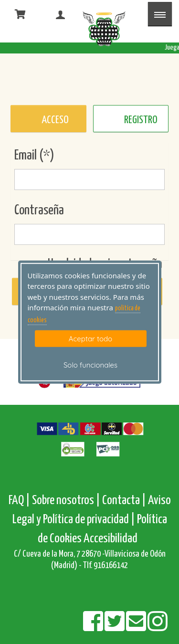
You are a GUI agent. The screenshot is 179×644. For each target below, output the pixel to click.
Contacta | (124, 501)
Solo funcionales (90, 365)
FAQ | (20, 501)
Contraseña (39, 211)
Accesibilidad (111, 539)
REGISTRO (141, 120)
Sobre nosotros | (66, 501)
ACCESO (55, 120)
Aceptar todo (90, 339)
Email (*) (34, 156)
